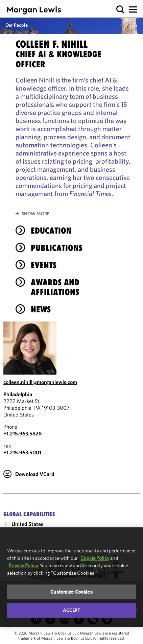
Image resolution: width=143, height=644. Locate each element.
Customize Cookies (71, 592)
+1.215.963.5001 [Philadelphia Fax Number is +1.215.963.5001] (22, 452)
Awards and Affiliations (55, 287)
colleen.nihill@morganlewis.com (40, 382)
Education (51, 231)
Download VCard (35, 474)
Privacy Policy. (24, 565)
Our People (17, 25)
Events (44, 265)
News (41, 309)
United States (27, 524)
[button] (121, 10)
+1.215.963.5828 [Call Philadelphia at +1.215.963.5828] (22, 433)
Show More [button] (35, 214)
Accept (72, 610)
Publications (57, 248)
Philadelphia (18, 394)
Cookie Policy (95, 558)
